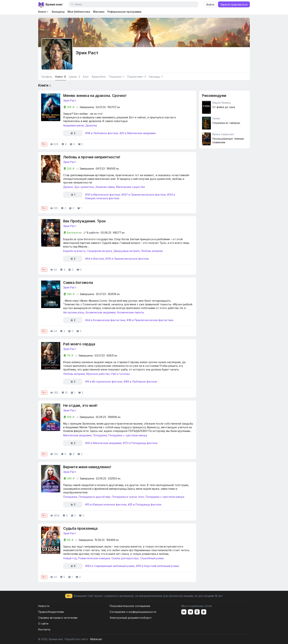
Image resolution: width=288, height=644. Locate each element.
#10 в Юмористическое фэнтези (106, 504)
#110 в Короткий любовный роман (158, 566)
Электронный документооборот (131, 618)
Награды (156, 77)
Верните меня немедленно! (87, 467)
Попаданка (100, 435)
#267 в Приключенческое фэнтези (144, 195)
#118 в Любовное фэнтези (102, 133)
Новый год (70, 558)
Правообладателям (51, 612)
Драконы (91, 125)
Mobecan (96, 639)
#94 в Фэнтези (95, 259)
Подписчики (136, 77)
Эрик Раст (70, 100)
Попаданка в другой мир (94, 497)
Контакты (44, 629)
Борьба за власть (74, 251)
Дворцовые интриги (127, 251)
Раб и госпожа (120, 374)
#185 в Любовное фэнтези (140, 382)
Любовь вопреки (152, 251)
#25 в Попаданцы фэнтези (145, 504)
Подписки (117, 77)
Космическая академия (101, 312)
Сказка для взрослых (125, 558)
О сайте (43, 624)
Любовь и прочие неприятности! (92, 157)
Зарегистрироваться (234, 4)
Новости (44, 606)
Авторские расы (74, 312)
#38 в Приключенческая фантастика (150, 320)
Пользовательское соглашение (130, 606)
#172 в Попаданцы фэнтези (140, 443)
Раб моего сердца (79, 344)
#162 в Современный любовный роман (110, 566)
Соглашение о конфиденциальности (133, 612)
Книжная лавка (105, 187)
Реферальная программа (124, 12)
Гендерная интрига (100, 251)
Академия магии (74, 125)
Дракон (68, 187)
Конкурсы (58, 12)
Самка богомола (78, 283)
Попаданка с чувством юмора (128, 435)
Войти (210, 4)
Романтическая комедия (94, 558)
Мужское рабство (98, 374)
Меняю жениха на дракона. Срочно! (95, 96)
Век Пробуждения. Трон (84, 221)
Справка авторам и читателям (58, 618)
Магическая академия (77, 435)
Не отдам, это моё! (80, 406)
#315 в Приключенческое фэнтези (127, 259)
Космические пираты (130, 312)
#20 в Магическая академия (138, 133)
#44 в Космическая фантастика (105, 320)
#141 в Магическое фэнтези (103, 195)
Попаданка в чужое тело (128, 497)
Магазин (99, 12)
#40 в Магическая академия (103, 443)
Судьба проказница (80, 529)
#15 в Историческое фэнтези (104, 382)
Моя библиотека (79, 12)
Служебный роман (152, 558)
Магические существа (130, 187)
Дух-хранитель (84, 187)
